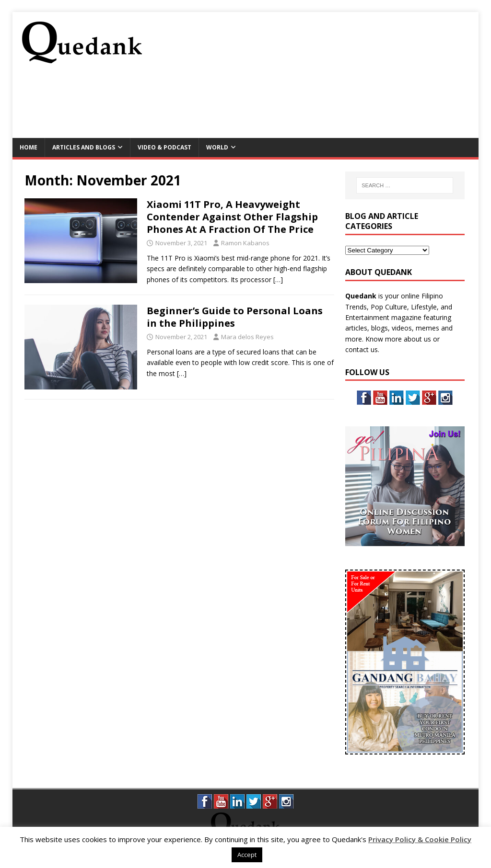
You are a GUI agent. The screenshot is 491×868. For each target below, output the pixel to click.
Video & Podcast (164, 147)
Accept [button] (247, 855)
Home (29, 147)
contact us (362, 349)
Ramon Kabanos (245, 243)
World (217, 147)
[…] (278, 280)
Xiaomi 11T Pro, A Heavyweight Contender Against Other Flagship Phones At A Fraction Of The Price (232, 217)
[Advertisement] (294, 104)
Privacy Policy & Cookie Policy (420, 839)
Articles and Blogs (84, 147)
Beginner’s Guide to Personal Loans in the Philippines (235, 317)
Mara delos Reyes (247, 337)
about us (417, 339)
